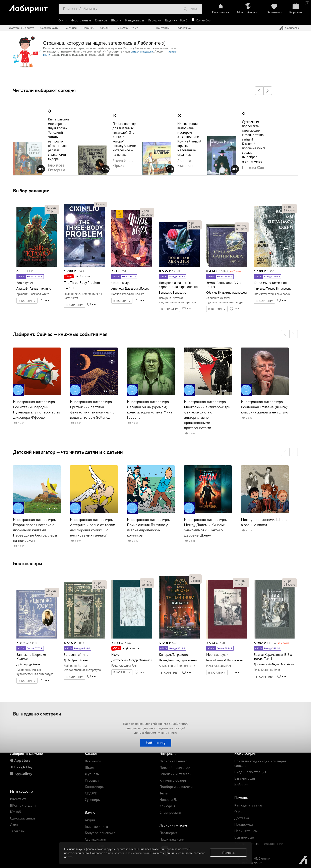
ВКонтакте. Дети (23, 805)
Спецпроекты (170, 812)
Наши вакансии (172, 839)
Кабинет (241, 785)
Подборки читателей (176, 787)
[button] (259, 91)
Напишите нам (246, 831)
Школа (116, 20)
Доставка (242, 818)
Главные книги (96, 826)
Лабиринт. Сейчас (173, 761)
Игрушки (154, 20)
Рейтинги (71, 28)
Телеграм (17, 831)
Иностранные (81, 20)
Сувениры (93, 800)
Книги (62, 20)
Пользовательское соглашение (259, 844)
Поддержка (183, 28)
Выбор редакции (31, 191)
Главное (101, 20)
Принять (228, 853)
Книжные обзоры (173, 780)
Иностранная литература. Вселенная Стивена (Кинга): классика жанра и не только (265, 407)
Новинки (88, 28)
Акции (90, 820)
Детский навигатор (175, 767)
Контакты (163, 28)
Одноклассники (22, 818)
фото (52, 211)
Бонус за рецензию (100, 833)
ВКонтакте (18, 799)
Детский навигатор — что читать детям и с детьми (68, 452)
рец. (51, 207)
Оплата (240, 812)
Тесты (164, 793)
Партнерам (168, 833)
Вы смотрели (245, 778)
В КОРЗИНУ (27, 301)
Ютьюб (15, 812)
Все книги (93, 761)
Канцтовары (135, 20)
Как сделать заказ (248, 805)
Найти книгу (156, 743)
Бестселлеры (28, 563)
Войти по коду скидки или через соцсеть (260, 763)
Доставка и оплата (22, 28)
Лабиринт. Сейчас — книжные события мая (60, 334)
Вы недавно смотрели (37, 714)
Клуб (184, 20)
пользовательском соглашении (129, 853)
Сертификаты (49, 28)
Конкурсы (167, 806)
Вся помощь (244, 837)
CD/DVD (91, 793)
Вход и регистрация (250, 772)
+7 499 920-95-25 (127, 28)
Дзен (14, 825)
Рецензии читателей (175, 774)
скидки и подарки (142, 52)
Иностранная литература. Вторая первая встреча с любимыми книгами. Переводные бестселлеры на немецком (35, 530)
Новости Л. (168, 800)
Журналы (92, 774)
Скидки (105, 28)
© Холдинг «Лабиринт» (254, 858)
